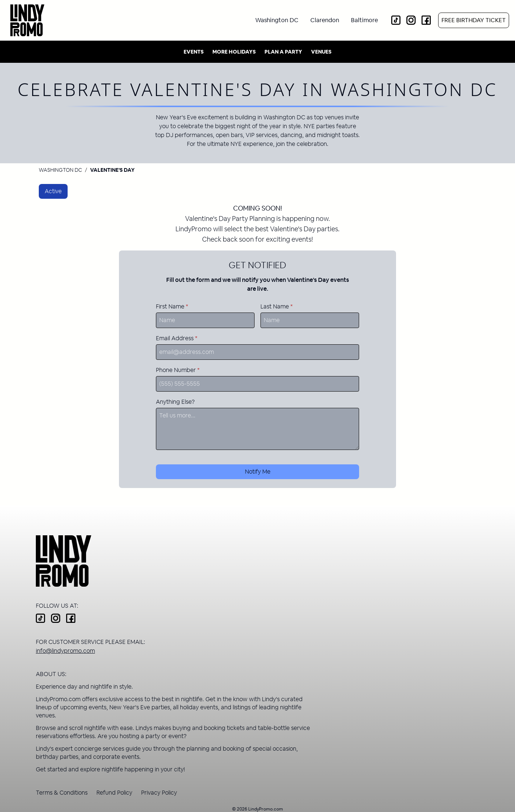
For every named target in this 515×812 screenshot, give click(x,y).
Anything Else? (175, 402)
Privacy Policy (159, 793)
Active (53, 191)
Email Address (177, 338)
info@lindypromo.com (65, 651)
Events (194, 52)
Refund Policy (114, 793)
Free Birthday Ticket (474, 20)
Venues (321, 52)
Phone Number (178, 370)
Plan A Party (283, 52)
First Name (172, 306)
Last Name (277, 306)
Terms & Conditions (62, 793)
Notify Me (258, 472)
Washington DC (60, 170)
